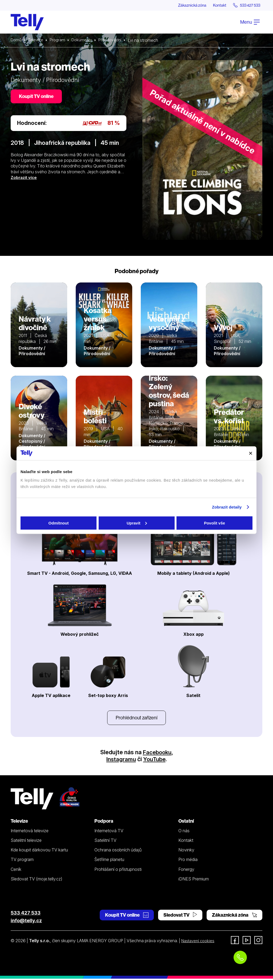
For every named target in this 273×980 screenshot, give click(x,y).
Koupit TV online (37, 97)
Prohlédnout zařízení (136, 718)
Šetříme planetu (109, 861)
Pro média (188, 861)
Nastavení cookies (199, 942)
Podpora (104, 822)
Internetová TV (109, 832)
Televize (37, 40)
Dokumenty (85, 40)
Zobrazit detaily (227, 507)
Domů (17, 40)
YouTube (155, 760)
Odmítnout (59, 523)
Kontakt (215, 5)
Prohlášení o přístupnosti (118, 871)
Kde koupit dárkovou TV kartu (39, 851)
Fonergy (186, 871)
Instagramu (121, 760)
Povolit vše (214, 523)
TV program (22, 861)
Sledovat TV (180, 916)
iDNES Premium (194, 880)
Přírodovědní (115, 40)
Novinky (186, 851)
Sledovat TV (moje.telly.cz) (37, 880)
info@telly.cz (26, 922)
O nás (184, 832)
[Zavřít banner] (251, 453)
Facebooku (157, 753)
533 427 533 (26, 914)
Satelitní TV (105, 842)
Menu (250, 22)
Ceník (16, 871)
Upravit (137, 523)
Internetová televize (30, 832)
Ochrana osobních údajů (118, 851)
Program (59, 40)
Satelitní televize (26, 842)
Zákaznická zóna (185, 5)
